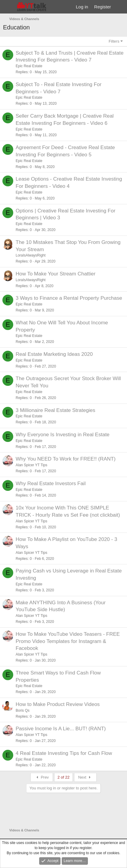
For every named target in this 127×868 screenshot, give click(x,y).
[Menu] (8, 7)
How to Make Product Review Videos (58, 704)
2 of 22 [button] (63, 777)
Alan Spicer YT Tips (31, 465)
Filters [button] (114, 41)
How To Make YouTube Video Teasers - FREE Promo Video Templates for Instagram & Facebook (68, 641)
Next (85, 777)
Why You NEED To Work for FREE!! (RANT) (66, 459)
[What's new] (120, 7)
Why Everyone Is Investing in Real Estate (63, 435)
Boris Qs (23, 710)
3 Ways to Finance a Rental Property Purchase (69, 298)
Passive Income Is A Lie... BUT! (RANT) (61, 729)
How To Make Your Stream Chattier (56, 274)
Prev (42, 777)
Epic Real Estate (29, 66)
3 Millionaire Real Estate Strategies (56, 410)
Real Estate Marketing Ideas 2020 (54, 354)
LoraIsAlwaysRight (31, 255)
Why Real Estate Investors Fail (51, 484)
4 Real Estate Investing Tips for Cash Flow (64, 753)
